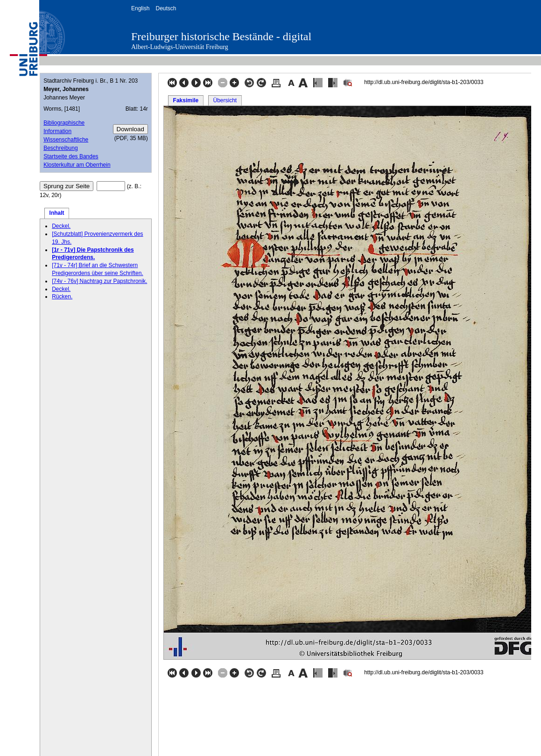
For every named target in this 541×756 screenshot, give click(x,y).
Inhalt (57, 213)
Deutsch (166, 8)
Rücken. (62, 297)
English (140, 8)
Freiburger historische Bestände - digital (221, 36)
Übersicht (225, 100)
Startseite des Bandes (71, 156)
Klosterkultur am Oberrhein (77, 165)
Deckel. (61, 226)
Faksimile (186, 100)
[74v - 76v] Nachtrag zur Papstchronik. (99, 281)
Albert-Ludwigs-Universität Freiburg (180, 47)
